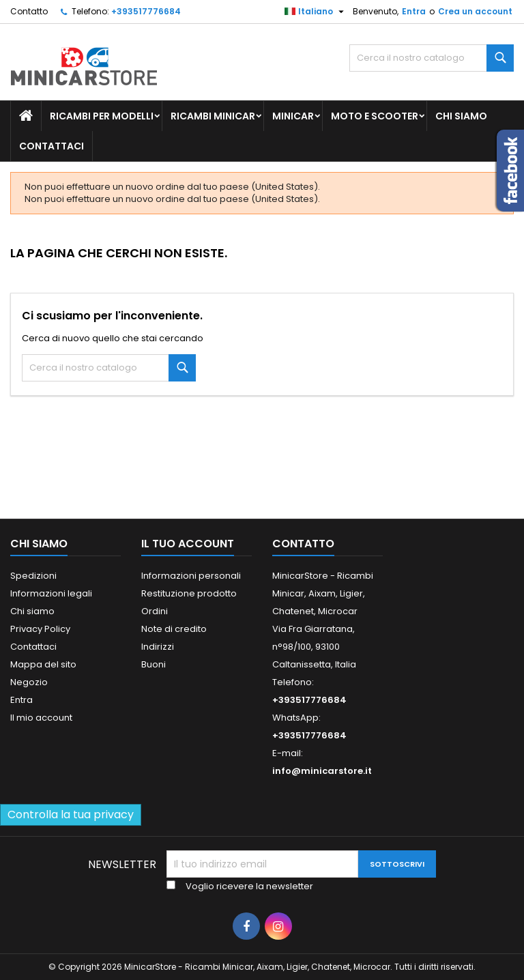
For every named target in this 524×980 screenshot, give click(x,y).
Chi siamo (461, 116)
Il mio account (41, 718)
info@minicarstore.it (322, 771)
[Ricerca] (432, 58)
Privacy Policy (40, 629)
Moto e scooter (375, 116)
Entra (414, 11)
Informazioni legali (51, 593)
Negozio (29, 682)
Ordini (155, 611)
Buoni (154, 664)
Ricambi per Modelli (102, 116)
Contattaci (52, 146)
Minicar (293, 116)
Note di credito (174, 629)
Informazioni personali (191, 576)
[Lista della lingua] (316, 12)
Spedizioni (33, 576)
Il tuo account (188, 544)
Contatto (29, 11)
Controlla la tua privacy (71, 815)
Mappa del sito (43, 664)
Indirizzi (158, 647)
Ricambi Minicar (213, 116)
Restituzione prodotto (189, 593)
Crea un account (475, 11)
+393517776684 (146, 11)
